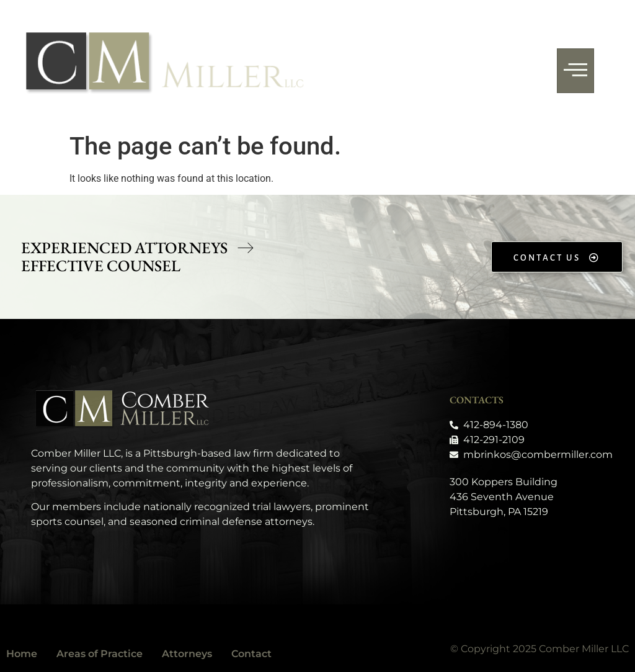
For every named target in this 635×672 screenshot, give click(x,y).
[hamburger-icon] (575, 71)
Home (22, 654)
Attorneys (187, 654)
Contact (251, 654)
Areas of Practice (100, 654)
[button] (137, 248)
